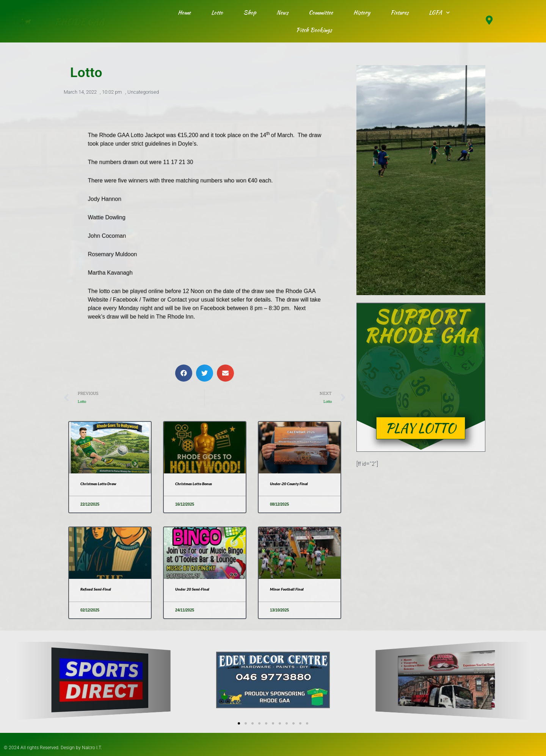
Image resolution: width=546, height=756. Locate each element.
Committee (321, 13)
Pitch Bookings (314, 30)
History (362, 13)
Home (184, 13)
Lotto (217, 13)
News (282, 13)
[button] (184, 372)
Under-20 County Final (292, 484)
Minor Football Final (289, 590)
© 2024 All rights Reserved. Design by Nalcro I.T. (59, 748)
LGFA (439, 13)
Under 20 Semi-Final (195, 590)
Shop (250, 13)
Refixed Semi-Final (98, 590)
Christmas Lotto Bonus (197, 484)
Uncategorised (143, 94)
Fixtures (399, 13)
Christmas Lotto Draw (101, 484)
